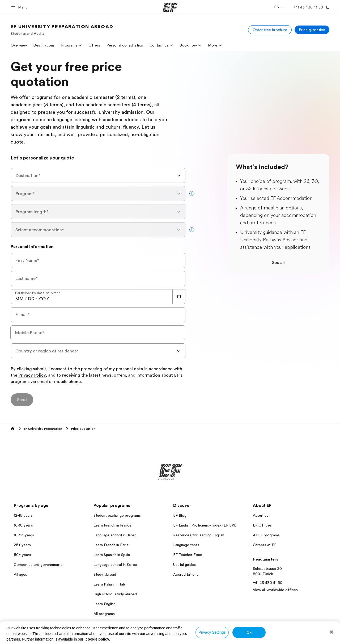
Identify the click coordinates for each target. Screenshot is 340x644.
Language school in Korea (115, 565)
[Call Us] (310, 7)
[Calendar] (179, 297)
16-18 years (23, 525)
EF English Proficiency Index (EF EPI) (205, 525)
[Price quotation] (312, 30)
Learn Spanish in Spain (112, 555)
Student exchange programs (117, 515)
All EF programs (266, 535)
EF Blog (180, 515)
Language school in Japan (115, 535)
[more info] (192, 193)
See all (278, 263)
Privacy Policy (32, 376)
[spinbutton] (19, 299)
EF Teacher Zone (188, 555)
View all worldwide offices (275, 590)
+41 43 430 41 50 (268, 583)
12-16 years (23, 515)
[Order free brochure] (270, 30)
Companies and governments (38, 565)
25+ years (22, 545)
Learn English (105, 604)
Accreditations (186, 574)
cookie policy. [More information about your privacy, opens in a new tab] (98, 639)
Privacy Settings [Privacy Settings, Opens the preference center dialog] (212, 632)
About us (261, 515)
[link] (62, 30)
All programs (104, 614)
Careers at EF (265, 545)
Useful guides (184, 565)
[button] (20, 7)
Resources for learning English (199, 535)
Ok (249, 632)
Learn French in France (112, 525)
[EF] (170, 7)
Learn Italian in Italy (110, 584)
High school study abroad (115, 594)
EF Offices (262, 525)
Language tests (186, 545)
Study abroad (105, 574)
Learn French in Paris (111, 545)
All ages (20, 574)
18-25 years (24, 535)
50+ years (22, 555)
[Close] (331, 632)
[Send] (22, 400)
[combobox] (98, 175)
